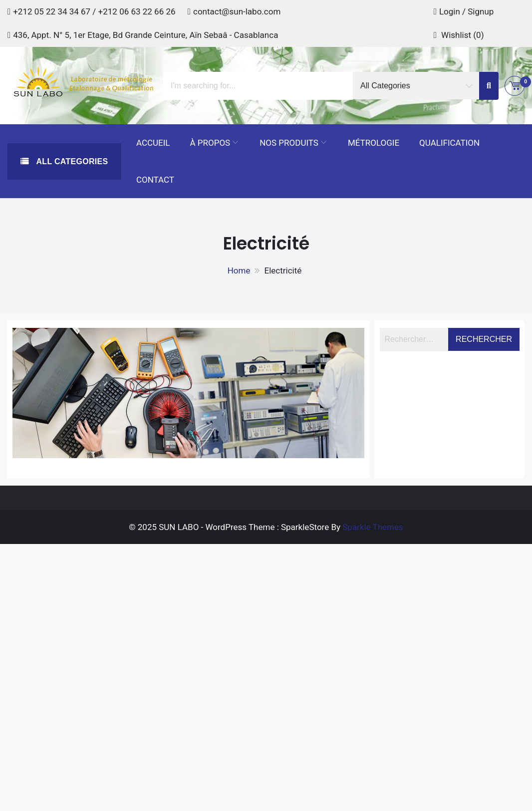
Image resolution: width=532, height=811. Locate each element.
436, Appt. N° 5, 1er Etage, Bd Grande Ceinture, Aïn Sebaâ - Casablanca (145, 35)
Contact (155, 180)
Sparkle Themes (373, 527)
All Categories (71, 161)
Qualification (449, 143)
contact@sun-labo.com (237, 11)
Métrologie (374, 143)
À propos (210, 143)
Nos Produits (289, 143)
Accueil (153, 143)
